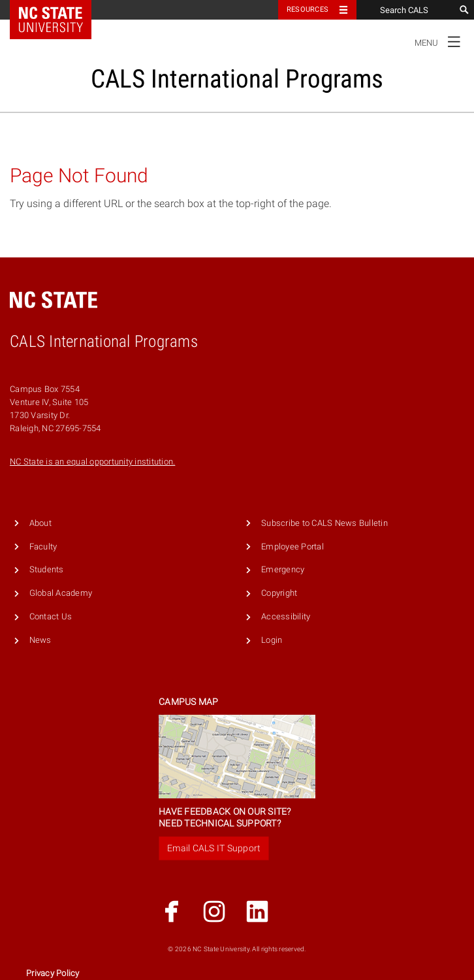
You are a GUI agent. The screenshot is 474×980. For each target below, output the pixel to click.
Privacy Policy (53, 973)
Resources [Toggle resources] (308, 9)
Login (272, 640)
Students (47, 569)
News (40, 640)
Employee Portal (292, 547)
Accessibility (286, 616)
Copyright (279, 593)
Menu (441, 41)
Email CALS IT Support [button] (214, 848)
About (40, 523)
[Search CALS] (405, 10)
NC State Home (59, 10)
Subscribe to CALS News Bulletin (324, 523)
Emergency (283, 569)
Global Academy (61, 593)
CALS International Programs (237, 79)
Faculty (43, 547)
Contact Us (51, 616)
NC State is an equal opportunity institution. (92, 462)
